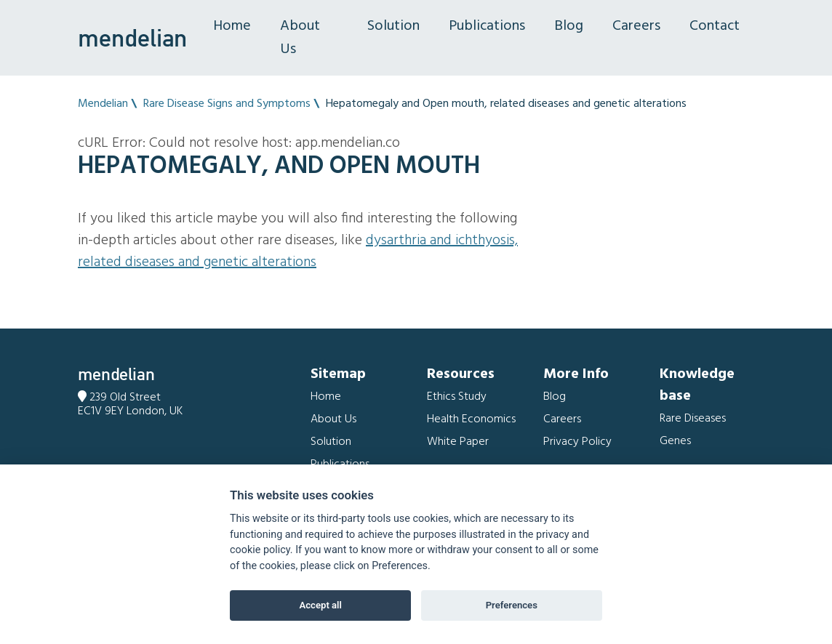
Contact (715, 26)
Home (232, 26)
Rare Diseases (693, 419)
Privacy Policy (577, 442)
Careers (636, 26)
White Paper (458, 442)
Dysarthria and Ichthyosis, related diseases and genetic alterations (298, 251)
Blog (569, 26)
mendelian (132, 38)
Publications (487, 26)
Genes (675, 441)
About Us (300, 38)
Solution (393, 26)
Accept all (321, 605)
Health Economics (471, 419)
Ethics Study (457, 397)
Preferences (512, 605)
